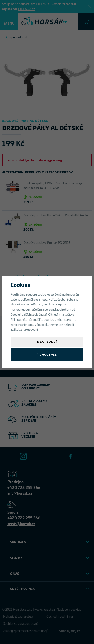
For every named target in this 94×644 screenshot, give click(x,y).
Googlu (15, 314)
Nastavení (47, 342)
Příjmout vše (46, 354)
